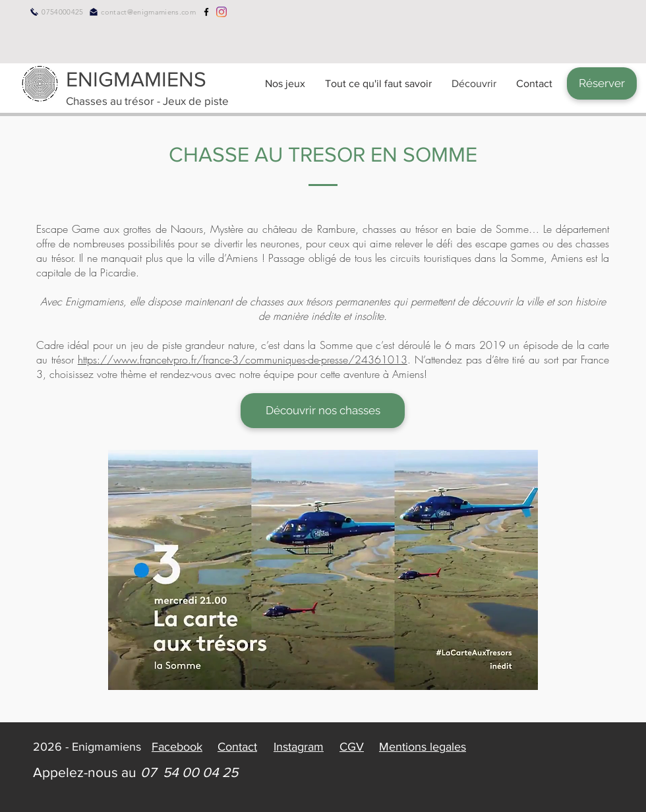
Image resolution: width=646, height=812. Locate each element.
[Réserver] (602, 83)
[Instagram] (221, 12)
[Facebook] (206, 12)
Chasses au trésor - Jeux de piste (147, 101)
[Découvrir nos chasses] (323, 411)
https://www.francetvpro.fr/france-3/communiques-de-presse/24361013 (243, 359)
